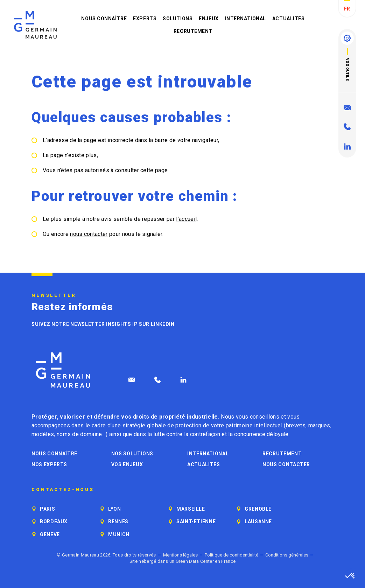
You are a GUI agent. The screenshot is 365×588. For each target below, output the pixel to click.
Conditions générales (287, 555)
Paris (47, 509)
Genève (50, 534)
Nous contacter (286, 464)
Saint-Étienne (196, 521)
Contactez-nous (63, 490)
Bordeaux (54, 521)
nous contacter (89, 234)
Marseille (191, 509)
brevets (296, 425)
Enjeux (209, 19)
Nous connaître (104, 19)
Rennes (118, 521)
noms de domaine (79, 434)
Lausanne (258, 521)
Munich (119, 534)
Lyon (115, 509)
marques (319, 425)
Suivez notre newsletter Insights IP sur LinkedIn (103, 324)
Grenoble (258, 509)
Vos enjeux (127, 464)
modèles (43, 434)
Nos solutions (132, 454)
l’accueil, (187, 219)
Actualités (289, 19)
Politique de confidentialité (231, 555)
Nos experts (49, 464)
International (245, 19)
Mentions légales (180, 555)
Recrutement (193, 31)
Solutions (178, 19)
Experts (145, 19)
